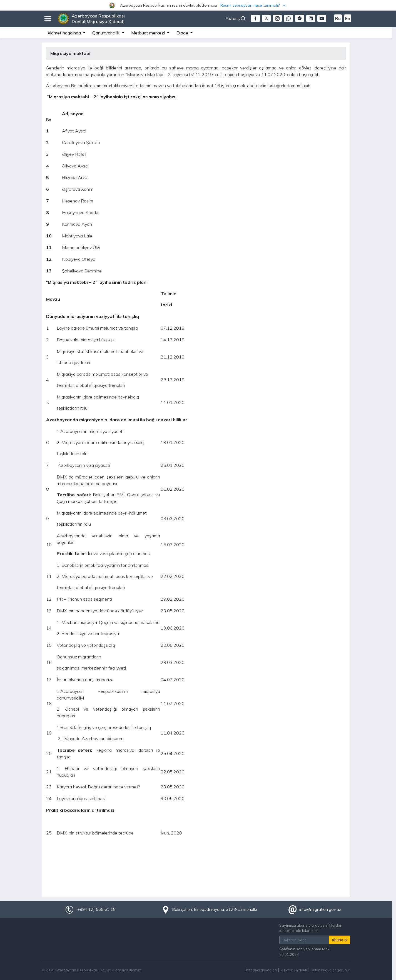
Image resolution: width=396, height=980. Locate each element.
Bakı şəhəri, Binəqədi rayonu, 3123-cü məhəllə (215, 909)
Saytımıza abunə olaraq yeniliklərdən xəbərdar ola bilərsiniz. (311, 928)
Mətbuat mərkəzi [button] (149, 33)
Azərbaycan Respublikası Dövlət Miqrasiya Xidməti (98, 19)
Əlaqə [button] (183, 33)
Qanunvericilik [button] (106, 33)
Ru (338, 18)
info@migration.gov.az (320, 909)
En (348, 18)
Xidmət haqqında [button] (65, 33)
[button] (198, 5)
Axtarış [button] (235, 18)
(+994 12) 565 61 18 (96, 909)
